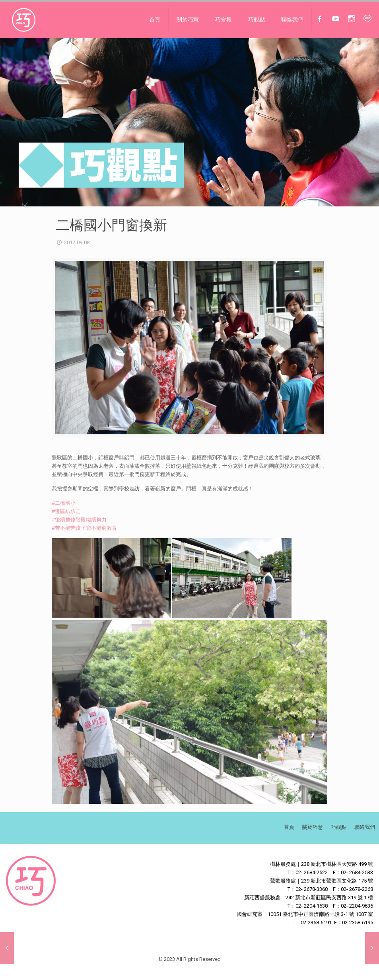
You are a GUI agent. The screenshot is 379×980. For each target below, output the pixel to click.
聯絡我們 (365, 827)
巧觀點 (339, 827)
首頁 (289, 827)
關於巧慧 (313, 827)
